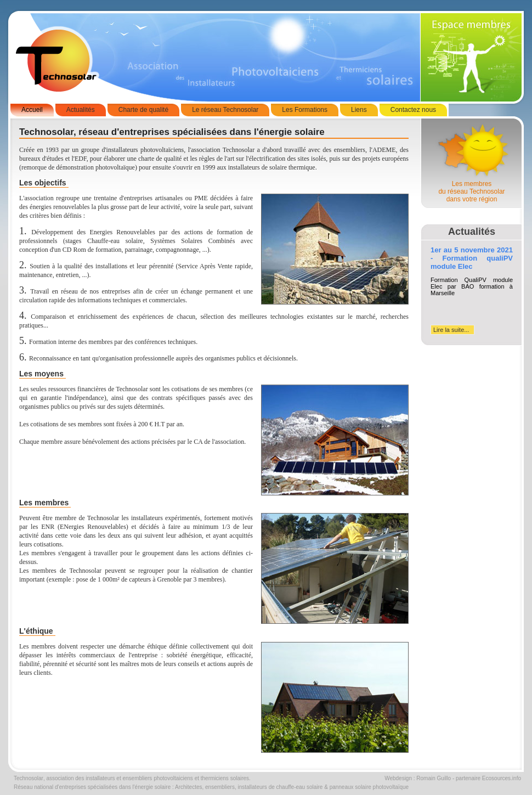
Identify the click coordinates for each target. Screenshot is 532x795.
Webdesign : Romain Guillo (418, 778)
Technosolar (29, 778)
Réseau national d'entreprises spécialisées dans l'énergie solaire (92, 787)
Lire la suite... (451, 330)
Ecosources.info (502, 778)
